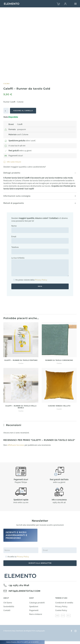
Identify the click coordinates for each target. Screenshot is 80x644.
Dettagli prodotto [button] (12, 173)
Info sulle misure (12, 162)
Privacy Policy (41, 280)
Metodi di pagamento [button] (14, 203)
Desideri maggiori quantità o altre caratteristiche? (25, 167)
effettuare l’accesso (16, 445)
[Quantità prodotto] (6, 111)
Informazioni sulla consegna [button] (17, 196)
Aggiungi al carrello (23, 111)
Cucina (6, 84)
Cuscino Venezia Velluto (59, 406)
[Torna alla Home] (12, 4)
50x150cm (22, 129)
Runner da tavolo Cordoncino (59, 360)
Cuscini (59, 409)
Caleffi (20, 124)
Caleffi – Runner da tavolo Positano (21, 360)
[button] (75, 4)
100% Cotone (23, 135)
